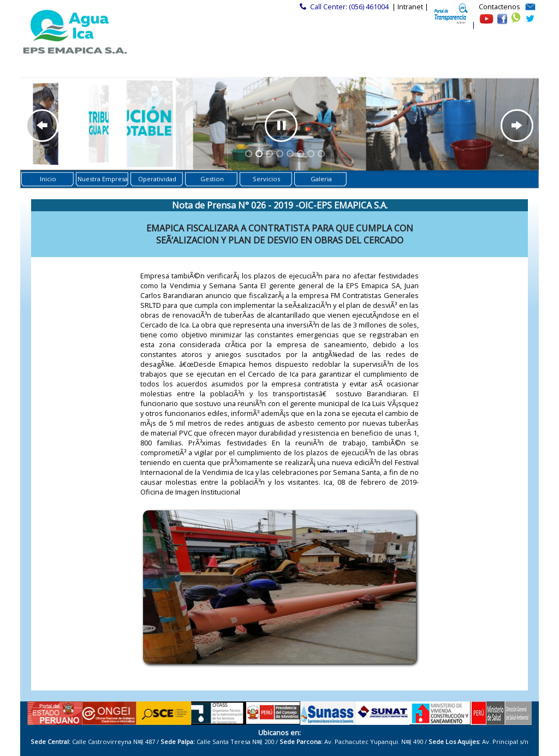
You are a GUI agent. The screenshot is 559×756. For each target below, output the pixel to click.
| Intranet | (410, 7)
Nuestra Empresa (103, 179)
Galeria (321, 179)
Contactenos (499, 7)
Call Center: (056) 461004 (349, 7)
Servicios (266, 179)
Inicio (48, 179)
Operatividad (157, 179)
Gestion (212, 179)
